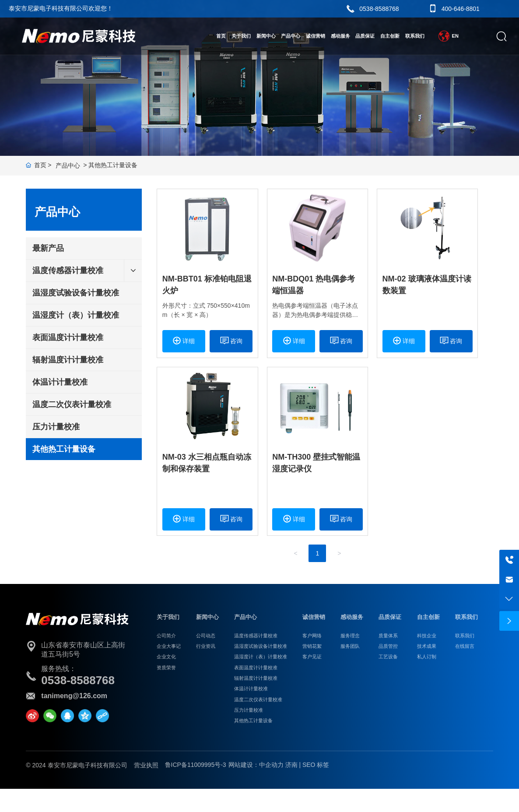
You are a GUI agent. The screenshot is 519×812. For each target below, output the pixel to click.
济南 (291, 765)
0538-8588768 (379, 9)
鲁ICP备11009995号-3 (196, 765)
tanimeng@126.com (74, 696)
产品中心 (68, 165)
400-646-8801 (461, 9)
